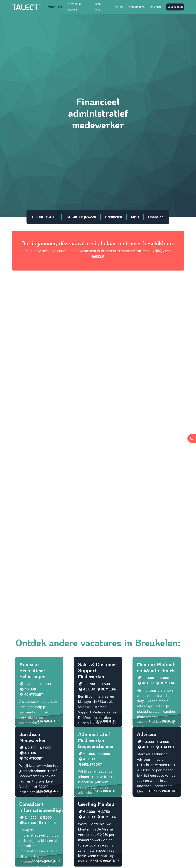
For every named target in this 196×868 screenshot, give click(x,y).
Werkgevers (136, 7)
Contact (156, 7)
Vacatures (55, 7)
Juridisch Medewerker (33, 737)
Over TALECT (99, 7)
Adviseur (147, 734)
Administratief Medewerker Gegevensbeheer (96, 740)
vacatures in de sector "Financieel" (108, 251)
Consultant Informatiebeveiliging (43, 807)
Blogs (119, 7)
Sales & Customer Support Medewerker (98, 670)
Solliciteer (175, 7)
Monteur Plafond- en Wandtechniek (157, 667)
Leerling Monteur (97, 804)
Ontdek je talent (74, 7)
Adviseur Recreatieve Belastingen (32, 670)
